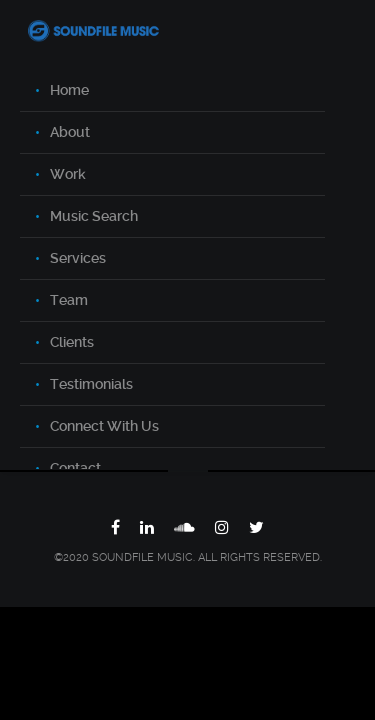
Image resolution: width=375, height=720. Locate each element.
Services (78, 258)
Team (69, 300)
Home (69, 90)
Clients (72, 342)
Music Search (94, 216)
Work (68, 174)
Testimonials (91, 384)
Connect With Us (104, 426)
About (70, 132)
